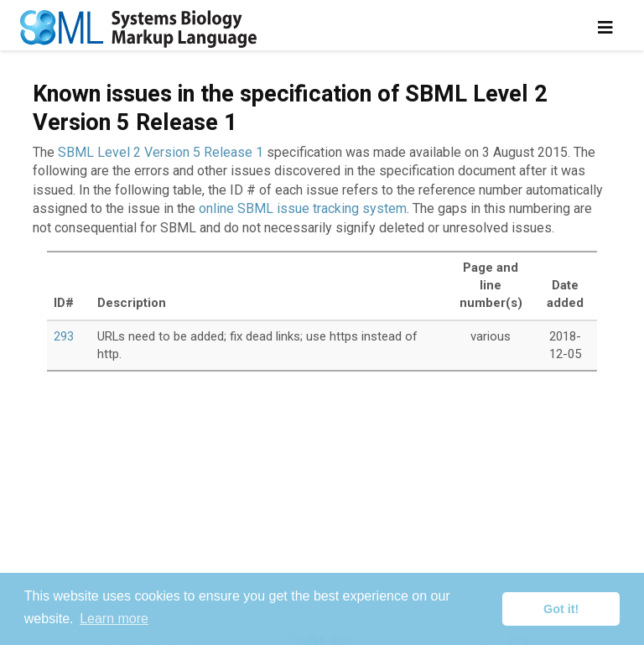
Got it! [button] (561, 609)
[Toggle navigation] (605, 28)
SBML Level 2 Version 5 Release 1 (161, 152)
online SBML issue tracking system (303, 208)
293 (64, 336)
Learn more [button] (114, 619)
